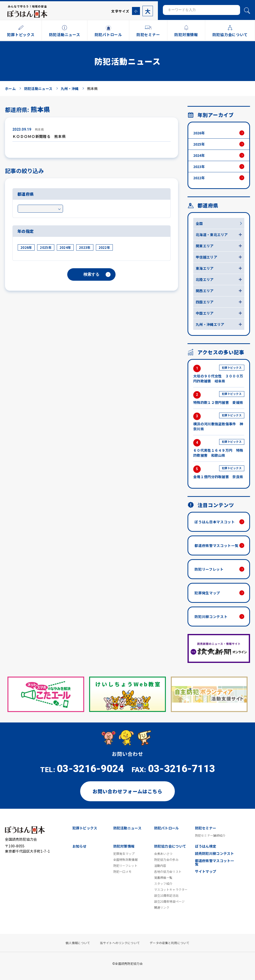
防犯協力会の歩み (166, 860)
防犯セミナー (206, 828)
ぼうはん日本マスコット (215, 522)
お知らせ (80, 846)
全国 (199, 223)
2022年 (104, 247)
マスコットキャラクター (171, 890)
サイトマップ (206, 871)
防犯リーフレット (209, 569)
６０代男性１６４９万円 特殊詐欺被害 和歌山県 (219, 448)
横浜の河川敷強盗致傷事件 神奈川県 (219, 422)
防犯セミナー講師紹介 (210, 835)
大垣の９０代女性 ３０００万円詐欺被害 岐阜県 (219, 374)
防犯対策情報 (124, 846)
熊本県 (39, 129)
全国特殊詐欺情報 (126, 860)
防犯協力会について (170, 846)
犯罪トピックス (85, 828)
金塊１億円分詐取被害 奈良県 (219, 472)
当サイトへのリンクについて (120, 943)
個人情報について (78, 943)
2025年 (46, 247)
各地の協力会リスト (168, 872)
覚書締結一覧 (163, 878)
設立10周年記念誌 (166, 895)
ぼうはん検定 (206, 846)
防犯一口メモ (123, 872)
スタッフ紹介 (163, 884)
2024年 (65, 247)
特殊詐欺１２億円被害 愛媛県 (219, 398)
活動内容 (160, 866)
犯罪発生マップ (207, 593)
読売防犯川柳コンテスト (215, 853)
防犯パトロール (167, 828)
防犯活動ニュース (127, 828)
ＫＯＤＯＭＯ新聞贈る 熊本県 (39, 136)
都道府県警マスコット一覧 (216, 545)
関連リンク (162, 907)
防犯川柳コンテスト (211, 617)
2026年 (26, 247)
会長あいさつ (163, 854)
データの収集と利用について (170, 943)
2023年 (85, 247)
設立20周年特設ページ (169, 901)
